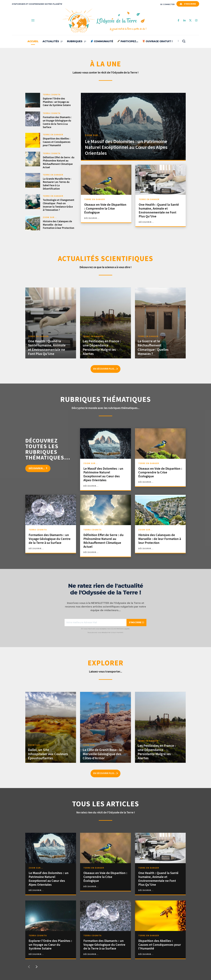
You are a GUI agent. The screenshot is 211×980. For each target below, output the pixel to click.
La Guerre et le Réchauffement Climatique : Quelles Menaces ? (153, 347)
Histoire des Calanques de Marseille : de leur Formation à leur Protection (58, 225)
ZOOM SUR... (50, 217)
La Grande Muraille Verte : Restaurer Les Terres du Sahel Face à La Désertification (57, 184)
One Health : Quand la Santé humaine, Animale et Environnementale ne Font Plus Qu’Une (159, 210)
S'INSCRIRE (136, 622)
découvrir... (92, 218)
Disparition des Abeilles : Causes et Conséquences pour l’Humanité (57, 142)
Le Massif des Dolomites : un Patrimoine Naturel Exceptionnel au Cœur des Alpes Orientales (126, 147)
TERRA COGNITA (52, 95)
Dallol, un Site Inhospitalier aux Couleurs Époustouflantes (48, 754)
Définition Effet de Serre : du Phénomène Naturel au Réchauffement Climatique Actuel (59, 162)
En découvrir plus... (105, 369)
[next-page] (37, 967)
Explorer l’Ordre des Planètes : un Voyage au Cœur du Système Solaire (57, 102)
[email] (96, 623)
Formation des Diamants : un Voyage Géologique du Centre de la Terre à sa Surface (57, 122)
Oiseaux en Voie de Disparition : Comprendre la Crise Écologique (105, 208)
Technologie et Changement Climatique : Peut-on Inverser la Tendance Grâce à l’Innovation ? (59, 205)
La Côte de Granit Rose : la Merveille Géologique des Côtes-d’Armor (102, 754)
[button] (184, 41)
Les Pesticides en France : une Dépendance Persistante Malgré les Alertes (102, 347)
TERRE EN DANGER (53, 135)
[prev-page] (29, 967)
